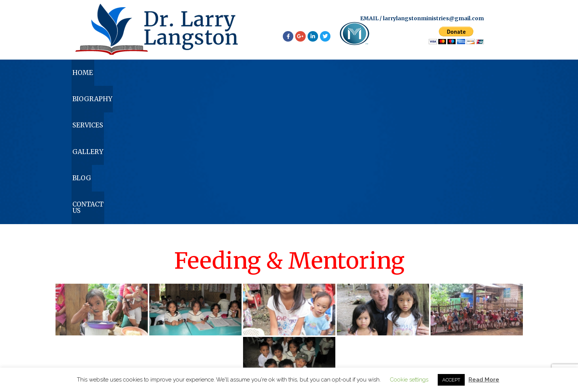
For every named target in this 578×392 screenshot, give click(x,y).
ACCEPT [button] (451, 380)
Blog (393, 76)
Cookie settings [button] (409, 380)
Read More (484, 380)
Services (253, 76)
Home (103, 76)
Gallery (326, 76)
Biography (176, 76)
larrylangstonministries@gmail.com (433, 19)
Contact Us (465, 76)
